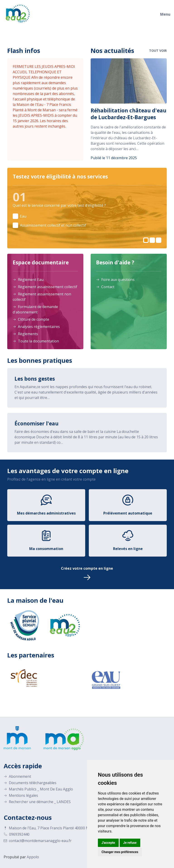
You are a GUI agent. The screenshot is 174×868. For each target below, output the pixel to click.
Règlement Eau (28, 279)
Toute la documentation (36, 340)
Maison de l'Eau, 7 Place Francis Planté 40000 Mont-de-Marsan (59, 827)
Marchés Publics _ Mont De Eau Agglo (38, 788)
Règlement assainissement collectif (45, 286)
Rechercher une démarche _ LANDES (37, 801)
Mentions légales (21, 795)
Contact (105, 286)
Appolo (33, 856)
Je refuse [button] (130, 843)
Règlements (25, 333)
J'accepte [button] (108, 843)
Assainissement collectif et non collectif (53, 225)
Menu (165, 14)
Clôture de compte (31, 319)
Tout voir (158, 51)
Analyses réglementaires (36, 326)
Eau (23, 216)
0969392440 (17, 834)
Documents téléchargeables (30, 782)
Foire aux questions (115, 279)
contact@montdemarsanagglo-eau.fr (38, 840)
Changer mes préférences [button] (120, 852)
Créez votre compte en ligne (87, 573)
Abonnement (17, 776)
